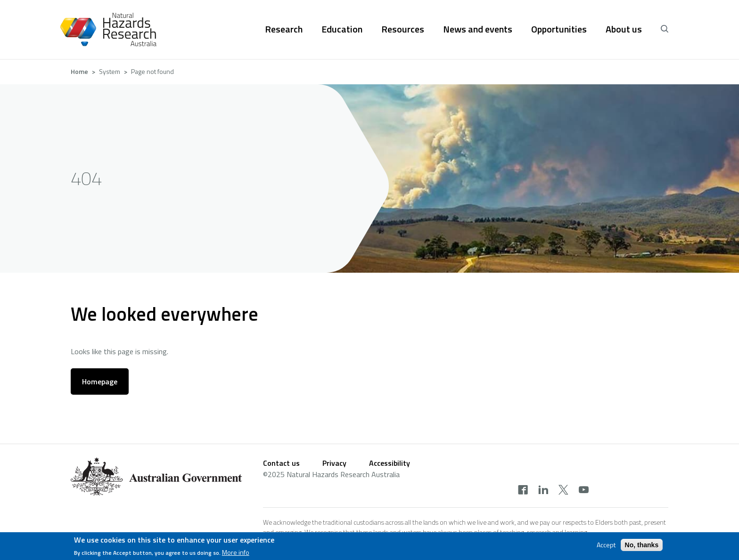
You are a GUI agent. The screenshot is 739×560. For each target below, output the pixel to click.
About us (624, 29)
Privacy (334, 463)
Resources (403, 29)
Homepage (100, 381)
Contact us (281, 463)
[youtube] (584, 491)
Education (342, 29)
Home (79, 71)
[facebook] (523, 491)
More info (236, 553)
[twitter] (563, 491)
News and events (478, 29)
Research (284, 29)
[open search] (665, 29)
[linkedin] (543, 491)
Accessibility (390, 463)
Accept (606, 545)
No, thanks (642, 545)
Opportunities (559, 29)
